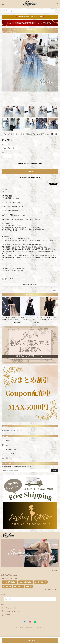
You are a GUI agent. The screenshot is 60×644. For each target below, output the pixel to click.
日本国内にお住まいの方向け (30, 178)
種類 (3, 145)
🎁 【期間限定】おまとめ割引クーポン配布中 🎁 (30, 17)
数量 (3, 153)
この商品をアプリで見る (30, 285)
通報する (55, 291)
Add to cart (30, 172)
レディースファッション (10, 431)
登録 (55, 471)
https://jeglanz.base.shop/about (14, 270)
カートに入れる (30, 640)
